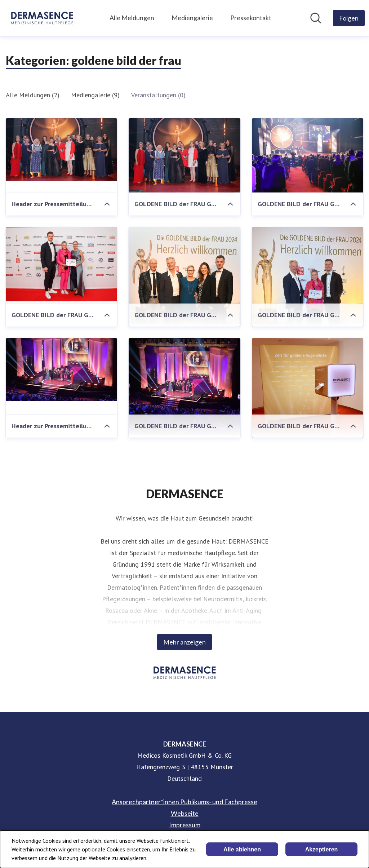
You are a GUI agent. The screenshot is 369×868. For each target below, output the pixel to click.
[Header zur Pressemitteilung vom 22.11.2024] (61, 369)
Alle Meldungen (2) (33, 95)
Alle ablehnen (242, 849)
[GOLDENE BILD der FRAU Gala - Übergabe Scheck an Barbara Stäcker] (308, 290)
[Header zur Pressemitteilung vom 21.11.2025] (61, 150)
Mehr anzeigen (184, 642)
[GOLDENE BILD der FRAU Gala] (184, 155)
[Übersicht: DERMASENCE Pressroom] (42, 18)
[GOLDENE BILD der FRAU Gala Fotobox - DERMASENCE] (308, 398)
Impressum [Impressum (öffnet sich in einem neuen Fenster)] (185, 825)
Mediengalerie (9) (95, 95)
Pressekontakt (251, 18)
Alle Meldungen (132, 18)
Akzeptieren (322, 849)
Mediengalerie (192, 18)
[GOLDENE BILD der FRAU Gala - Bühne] (184, 387)
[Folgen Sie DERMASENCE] (349, 18)
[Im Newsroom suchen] (316, 18)
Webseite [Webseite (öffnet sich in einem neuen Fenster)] (185, 813)
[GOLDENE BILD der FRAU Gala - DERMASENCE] (184, 294)
